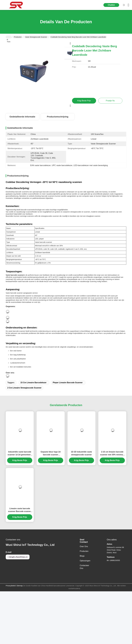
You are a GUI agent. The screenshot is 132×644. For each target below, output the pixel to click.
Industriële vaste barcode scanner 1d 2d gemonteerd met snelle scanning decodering (20, 453)
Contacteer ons (84, 567)
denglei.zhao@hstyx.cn (18, 557)
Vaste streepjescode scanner (36, 37)
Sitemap (20, 586)
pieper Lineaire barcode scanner (68, 383)
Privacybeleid (11, 586)
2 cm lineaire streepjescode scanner (24, 388)
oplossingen (85, 561)
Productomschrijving (58, 117)
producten (84, 551)
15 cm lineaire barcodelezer (33, 383)
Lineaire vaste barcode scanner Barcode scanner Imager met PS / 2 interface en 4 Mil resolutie (20, 510)
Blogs (82, 556)
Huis (9, 37)
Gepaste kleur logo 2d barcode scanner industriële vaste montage (51, 453)
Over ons (84, 546)
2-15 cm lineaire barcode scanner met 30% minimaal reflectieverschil (112, 453)
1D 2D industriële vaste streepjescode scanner (81, 453)
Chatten (111, 5)
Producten (18, 37)
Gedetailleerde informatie (22, 117)
